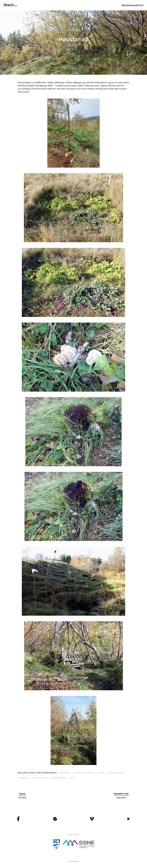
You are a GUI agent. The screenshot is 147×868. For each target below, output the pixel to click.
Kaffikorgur (24, 778)
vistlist (101, 773)
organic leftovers (40, 778)
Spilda (72, 778)
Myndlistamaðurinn (133, 5)
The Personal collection (84, 773)
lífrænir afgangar (58, 778)
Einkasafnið (65, 773)
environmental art (115, 773)
